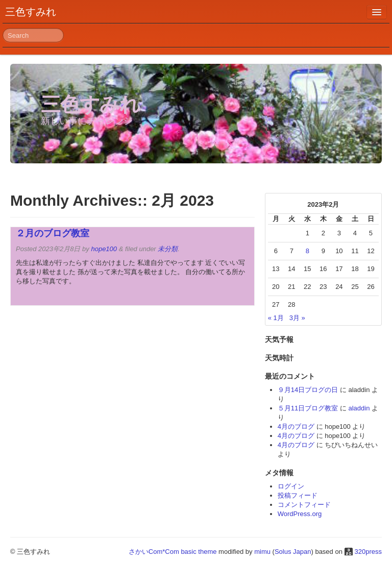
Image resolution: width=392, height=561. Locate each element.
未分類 (168, 249)
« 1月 (276, 318)
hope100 (104, 249)
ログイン (291, 486)
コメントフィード (304, 505)
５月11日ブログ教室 (308, 408)
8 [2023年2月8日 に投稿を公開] (308, 251)
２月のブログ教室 (53, 233)
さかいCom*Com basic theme (173, 552)
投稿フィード (298, 495)
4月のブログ (296, 426)
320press (368, 552)
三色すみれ (31, 12)
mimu (262, 552)
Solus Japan (293, 552)
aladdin (359, 408)
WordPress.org (300, 514)
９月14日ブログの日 (308, 390)
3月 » (297, 318)
